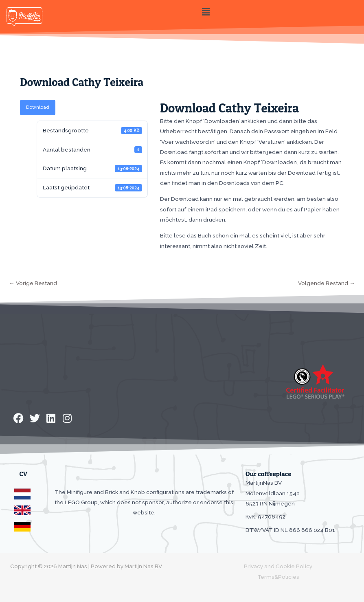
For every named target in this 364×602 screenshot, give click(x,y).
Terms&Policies (278, 577)
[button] (206, 12)
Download (38, 107)
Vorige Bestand (33, 283)
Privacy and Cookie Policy (278, 566)
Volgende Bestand (327, 283)
